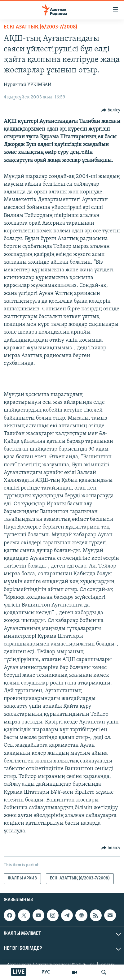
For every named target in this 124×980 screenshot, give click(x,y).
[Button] (111, 110)
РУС (46, 972)
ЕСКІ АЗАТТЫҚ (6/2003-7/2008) (40, 27)
